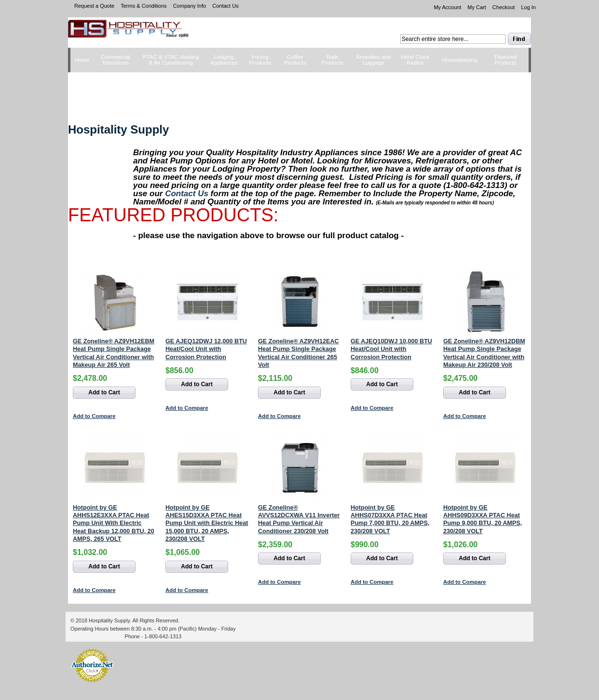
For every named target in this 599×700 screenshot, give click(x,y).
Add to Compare (94, 416)
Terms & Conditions (143, 6)
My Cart (477, 7)
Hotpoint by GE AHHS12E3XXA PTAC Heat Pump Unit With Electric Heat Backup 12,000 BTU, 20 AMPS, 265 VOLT (114, 524)
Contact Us (225, 6)
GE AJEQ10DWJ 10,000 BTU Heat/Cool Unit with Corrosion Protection (391, 349)
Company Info (190, 6)
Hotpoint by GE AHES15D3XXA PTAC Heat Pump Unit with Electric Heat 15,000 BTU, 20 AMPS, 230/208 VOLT (207, 524)
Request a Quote (94, 6)
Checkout (504, 7)
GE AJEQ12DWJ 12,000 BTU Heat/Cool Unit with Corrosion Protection (206, 349)
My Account (447, 7)
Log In (528, 7)
